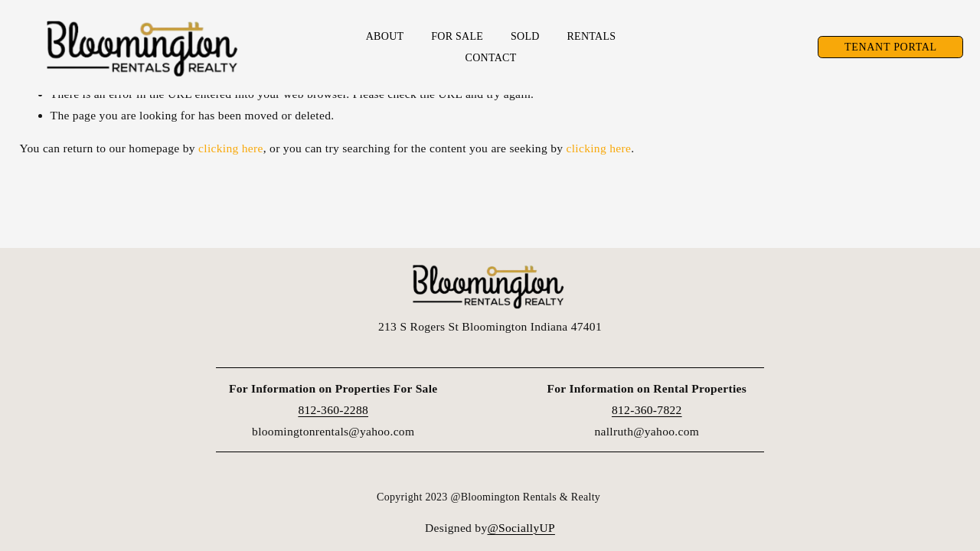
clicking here (231, 148)
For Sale (457, 38)
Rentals (591, 38)
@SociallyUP (521, 528)
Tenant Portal (888, 49)
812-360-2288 (333, 410)
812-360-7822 (647, 410)
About (385, 38)
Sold (525, 38)
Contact (491, 59)
